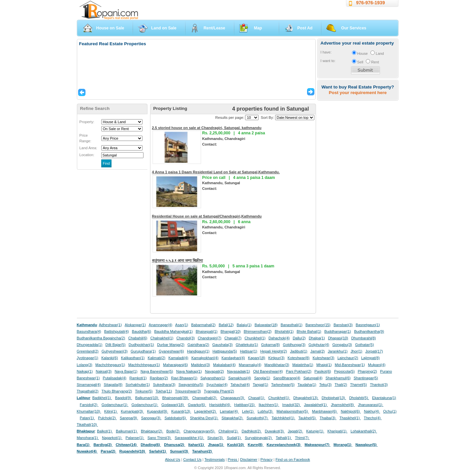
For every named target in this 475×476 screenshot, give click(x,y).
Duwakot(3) (275, 431)
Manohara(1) (88, 438)
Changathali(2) (205, 398)
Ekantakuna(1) (384, 398)
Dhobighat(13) (334, 398)
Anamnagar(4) (161, 325)
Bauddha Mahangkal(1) (174, 331)
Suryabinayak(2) (259, 438)
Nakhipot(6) (351, 411)
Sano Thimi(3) (159, 438)
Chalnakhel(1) (162, 338)
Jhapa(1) (216, 445)
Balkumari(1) (127, 431)
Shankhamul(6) (338, 378)
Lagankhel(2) (206, 411)
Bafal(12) (226, 325)
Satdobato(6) (176, 418)
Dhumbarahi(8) (364, 338)
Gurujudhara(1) (143, 351)
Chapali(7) (233, 338)
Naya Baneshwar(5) (157, 371)
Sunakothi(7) (257, 418)
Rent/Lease (214, 28)
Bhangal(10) (230, 331)
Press (233, 459)
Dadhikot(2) (252, 431)
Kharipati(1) (337, 431)
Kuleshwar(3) (324, 358)
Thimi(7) (302, 438)
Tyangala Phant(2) (219, 391)
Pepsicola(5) (344, 371)
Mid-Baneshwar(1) (350, 365)
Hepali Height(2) (274, 351)
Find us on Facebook (293, 459)
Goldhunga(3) (294, 345)
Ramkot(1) (138, 378)
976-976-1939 (371, 3)
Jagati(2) (295, 431)
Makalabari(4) (224, 365)
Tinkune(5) (144, 391)
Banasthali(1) (292, 325)
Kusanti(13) (181, 411)
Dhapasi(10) (338, 338)
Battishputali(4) (117, 331)
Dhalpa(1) (317, 338)
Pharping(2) (367, 371)
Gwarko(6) (197, 405)
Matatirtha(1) (303, 365)
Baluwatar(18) (266, 325)
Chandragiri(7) (209, 338)
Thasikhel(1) (350, 418)
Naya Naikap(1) (189, 371)
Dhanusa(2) (174, 445)
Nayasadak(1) (238, 371)
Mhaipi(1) (324, 365)
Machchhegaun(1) (110, 365)
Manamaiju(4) (250, 365)
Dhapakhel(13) (306, 398)
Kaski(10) (236, 445)
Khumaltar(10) (89, 411)
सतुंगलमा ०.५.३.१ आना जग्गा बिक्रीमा (178, 260)
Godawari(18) (173, 405)
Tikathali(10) (87, 425)
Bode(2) (173, 431)
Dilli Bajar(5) (116, 345)
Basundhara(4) (89, 331)
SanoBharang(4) (287, 378)
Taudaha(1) (307, 385)
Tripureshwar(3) (188, 391)
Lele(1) (248, 411)
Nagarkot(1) (112, 438)
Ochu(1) (390, 411)
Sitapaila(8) (113, 385)
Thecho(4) (373, 418)
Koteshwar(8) (299, 358)
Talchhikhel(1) (283, 418)
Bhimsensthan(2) (258, 331)
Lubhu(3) (266, 411)
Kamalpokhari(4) (205, 358)
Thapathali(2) (88, 391)
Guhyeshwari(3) (115, 351)
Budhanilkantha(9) (369, 331)
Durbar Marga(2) (171, 345)
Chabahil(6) (138, 338)
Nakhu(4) (372, 411)
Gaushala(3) (223, 345)
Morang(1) (343, 445)
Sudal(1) (234, 438)
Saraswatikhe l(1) (190, 438)
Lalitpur (84, 398)
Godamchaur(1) (115, 405)
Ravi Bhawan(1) (184, 378)
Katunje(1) (315, 431)
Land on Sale (164, 28)
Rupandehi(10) (133, 451)
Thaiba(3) (328, 418)
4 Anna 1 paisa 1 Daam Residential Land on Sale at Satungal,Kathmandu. (216, 172)
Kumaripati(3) (132, 411)
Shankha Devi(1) (204, 418)
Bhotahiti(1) (284, 331)
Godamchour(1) (145, 405)
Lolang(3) (85, 365)
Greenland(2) (88, 351)
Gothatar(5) (364, 345)
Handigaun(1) (198, 351)
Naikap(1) (85, 371)
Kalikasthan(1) (133, 358)
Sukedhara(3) (164, 385)
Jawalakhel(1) (316, 405)
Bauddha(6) (142, 331)
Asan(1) (182, 325)
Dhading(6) (151, 445)
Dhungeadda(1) (90, 345)
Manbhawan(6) (325, 411)
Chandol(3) (186, 338)
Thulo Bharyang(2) (117, 391)
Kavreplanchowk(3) (284, 445)
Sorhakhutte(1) (138, 385)
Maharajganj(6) (175, 365)
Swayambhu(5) (191, 385)
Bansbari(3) (343, 325)
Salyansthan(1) (213, 378)
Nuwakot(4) (87, 451)
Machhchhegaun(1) (144, 365)
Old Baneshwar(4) (268, 371)
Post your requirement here (358, 93)
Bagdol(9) (124, 398)
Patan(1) (87, 418)
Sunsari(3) (179, 451)
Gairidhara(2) (198, 345)
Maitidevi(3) (201, 365)
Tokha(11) (164, 391)
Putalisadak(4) (114, 378)
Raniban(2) (159, 378)
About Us (173, 459)
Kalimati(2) (157, 358)
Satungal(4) (313, 378)
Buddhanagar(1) (338, 331)
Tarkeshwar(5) (283, 385)
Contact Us (192, 459)
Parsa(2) (108, 451)
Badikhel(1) (102, 398)
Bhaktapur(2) (152, 431)
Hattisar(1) (249, 351)
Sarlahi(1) (158, 451)
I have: (326, 52)
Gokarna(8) (271, 345)
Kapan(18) (257, 358)
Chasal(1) (257, 398)
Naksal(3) (104, 371)
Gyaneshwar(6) (171, 351)
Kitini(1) (111, 411)
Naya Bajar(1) (126, 371)
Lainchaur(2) (348, 358)
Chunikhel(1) (255, 338)
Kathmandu (87, 325)
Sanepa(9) (129, 418)
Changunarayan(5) (199, 431)
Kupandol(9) (158, 411)
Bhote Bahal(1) (309, 331)
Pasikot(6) (323, 371)
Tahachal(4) (240, 385)
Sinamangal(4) (89, 385)
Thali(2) (341, 385)
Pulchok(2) (107, 418)
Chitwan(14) (127, 445)
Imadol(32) (292, 405)
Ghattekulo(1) (247, 345)
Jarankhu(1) (338, 351)
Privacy (266, 459)
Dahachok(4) (279, 338)
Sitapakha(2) (233, 418)
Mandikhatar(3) (277, 365)
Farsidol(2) (89, 405)
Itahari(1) (197, 445)
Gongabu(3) (342, 345)
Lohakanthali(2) (364, 431)
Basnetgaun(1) (368, 325)
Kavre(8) (256, 445)
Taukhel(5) (307, 418)
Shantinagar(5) (366, 378)
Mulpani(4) (377, 365)
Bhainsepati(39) (176, 398)
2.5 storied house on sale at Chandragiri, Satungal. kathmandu (207, 128)
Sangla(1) (262, 378)
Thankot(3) (379, 385)
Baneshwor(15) (318, 325)
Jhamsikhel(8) (343, 405)
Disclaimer (249, 459)
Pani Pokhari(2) (299, 371)
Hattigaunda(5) (225, 351)
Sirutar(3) (215, 438)
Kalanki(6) (110, 358)
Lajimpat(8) (370, 358)
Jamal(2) (318, 351)
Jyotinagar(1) (88, 358)
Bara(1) (84, 445)
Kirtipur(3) (276, 358)
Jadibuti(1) (299, 351)
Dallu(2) (299, 338)
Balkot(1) (105, 431)
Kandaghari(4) (233, 358)
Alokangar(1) (135, 325)
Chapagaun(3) (233, 398)
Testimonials (215, 459)
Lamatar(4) (230, 411)
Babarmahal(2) (204, 325)
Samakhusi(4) (240, 378)
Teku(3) (325, 385)
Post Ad (305, 28)
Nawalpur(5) (366, 445)
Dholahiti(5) (359, 398)
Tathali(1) (284, 438)
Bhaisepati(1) (206, 331)
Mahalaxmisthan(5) (293, 411)
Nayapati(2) (214, 371)
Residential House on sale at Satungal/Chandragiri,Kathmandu (207, 216)
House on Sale (110, 28)
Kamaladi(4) (178, 358)
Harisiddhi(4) (220, 405)
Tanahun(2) (203, 451)
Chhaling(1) (228, 431)
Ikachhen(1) (269, 405)
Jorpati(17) (374, 351)
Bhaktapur (86, 431)
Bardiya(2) (103, 445)
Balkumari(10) (147, 398)
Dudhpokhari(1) (141, 345)
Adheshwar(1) (111, 325)
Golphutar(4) (319, 345)
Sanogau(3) (151, 418)
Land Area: (88, 148)
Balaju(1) (244, 325)
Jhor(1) (356, 351)
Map (258, 28)
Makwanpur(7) (317, 445)
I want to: (328, 61)
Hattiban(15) (245, 405)
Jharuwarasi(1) (371, 405)
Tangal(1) (260, 385)
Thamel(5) (358, 385)
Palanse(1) (135, 438)
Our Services (354, 28)
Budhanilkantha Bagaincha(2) (101, 338)
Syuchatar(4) (217, 385)
